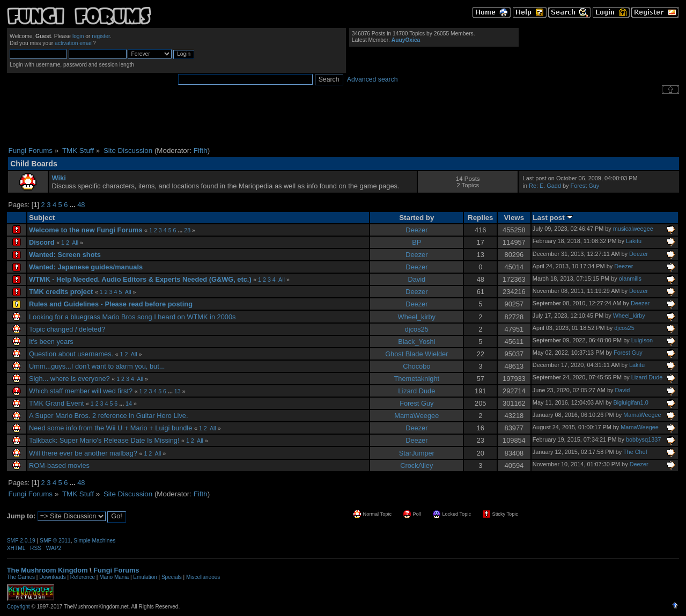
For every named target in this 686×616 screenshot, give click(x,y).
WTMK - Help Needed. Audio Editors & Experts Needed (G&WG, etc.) (140, 279)
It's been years (51, 342)
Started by (416, 218)
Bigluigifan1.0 (630, 402)
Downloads (52, 577)
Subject (42, 218)
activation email (74, 43)
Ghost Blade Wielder (416, 354)
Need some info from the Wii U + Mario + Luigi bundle (110, 428)
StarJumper (417, 453)
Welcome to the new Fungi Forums (86, 230)
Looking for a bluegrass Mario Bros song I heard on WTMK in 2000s (132, 317)
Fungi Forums (116, 570)
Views (514, 218)
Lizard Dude (647, 377)
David (416, 279)
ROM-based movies (59, 465)
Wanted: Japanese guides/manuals (86, 267)
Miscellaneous (203, 577)
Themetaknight (416, 379)
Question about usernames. (71, 354)
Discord (42, 242)
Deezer (416, 230)
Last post (553, 218)
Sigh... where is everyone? (69, 379)
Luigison (642, 340)
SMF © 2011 (55, 541)
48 (81, 205)
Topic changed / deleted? (67, 329)
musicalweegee (633, 229)
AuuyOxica (406, 40)
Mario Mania (114, 577)
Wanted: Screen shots (65, 255)
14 (129, 404)
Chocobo (416, 366)
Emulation (145, 577)
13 (178, 391)
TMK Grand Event (56, 403)
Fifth (201, 151)
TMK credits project (61, 292)
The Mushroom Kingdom (47, 570)
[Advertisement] (343, 120)
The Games (21, 577)
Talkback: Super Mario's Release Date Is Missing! (104, 440)
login (78, 36)
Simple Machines (94, 541)
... (73, 205)
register (101, 36)
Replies (481, 218)
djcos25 (417, 329)
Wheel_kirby (417, 317)
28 (187, 230)
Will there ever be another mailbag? (83, 453)
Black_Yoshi (416, 342)
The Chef (635, 452)
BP (416, 242)
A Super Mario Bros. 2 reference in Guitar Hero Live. (109, 416)
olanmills (630, 278)
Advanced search (372, 79)
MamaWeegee (416, 416)
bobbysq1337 (643, 439)
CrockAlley (416, 465)
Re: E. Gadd (545, 186)
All (75, 243)
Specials (172, 577)
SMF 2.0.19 (21, 541)
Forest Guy (585, 186)
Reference (83, 577)
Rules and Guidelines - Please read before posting (111, 304)
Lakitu (634, 241)
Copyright (19, 607)
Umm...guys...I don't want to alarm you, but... (97, 366)
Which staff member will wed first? (81, 391)
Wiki (59, 178)
